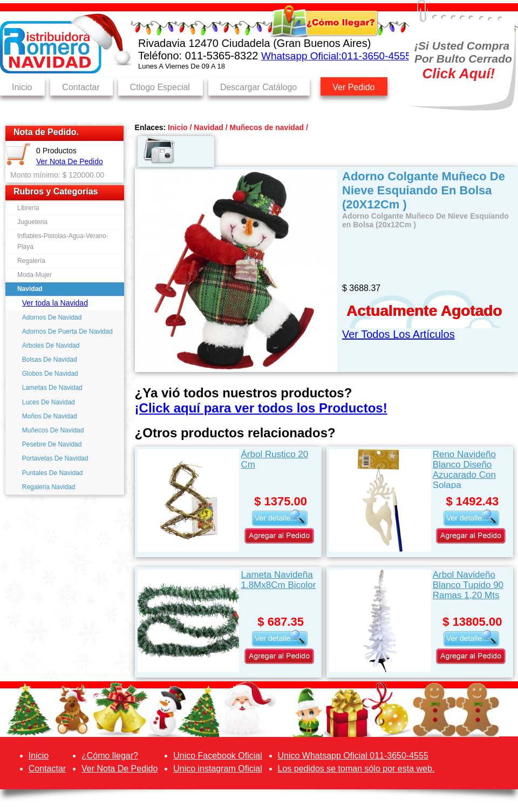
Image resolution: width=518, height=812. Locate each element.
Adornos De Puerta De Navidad (67, 331)
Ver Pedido (353, 87)
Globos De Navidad (50, 374)
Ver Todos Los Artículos (398, 334)
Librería (28, 208)
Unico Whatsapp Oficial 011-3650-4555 (353, 756)
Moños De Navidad (50, 416)
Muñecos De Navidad (53, 430)
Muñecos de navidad (267, 127)
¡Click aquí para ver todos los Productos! (261, 408)
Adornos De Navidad (52, 317)
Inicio (22, 87)
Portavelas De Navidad (55, 458)
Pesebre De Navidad (52, 444)
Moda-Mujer (35, 275)
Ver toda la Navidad (55, 303)
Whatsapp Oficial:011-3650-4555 (336, 56)
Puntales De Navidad (53, 473)
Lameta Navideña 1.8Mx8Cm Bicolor (278, 580)
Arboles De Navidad (51, 346)
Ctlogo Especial (160, 87)
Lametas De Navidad (52, 388)
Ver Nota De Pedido (70, 161)
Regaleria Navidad (49, 487)
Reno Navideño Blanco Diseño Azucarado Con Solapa (464, 469)
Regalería (31, 261)
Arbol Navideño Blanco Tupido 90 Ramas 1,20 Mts (468, 585)
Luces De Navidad (49, 402)
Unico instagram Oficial (218, 769)
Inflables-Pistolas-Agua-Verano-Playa (63, 241)
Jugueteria (32, 222)
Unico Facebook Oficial (218, 756)
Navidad (30, 289)
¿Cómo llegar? (110, 756)
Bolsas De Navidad (50, 360)
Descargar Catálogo (258, 87)
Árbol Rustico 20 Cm (274, 459)
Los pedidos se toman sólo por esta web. (356, 769)
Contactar (81, 87)
